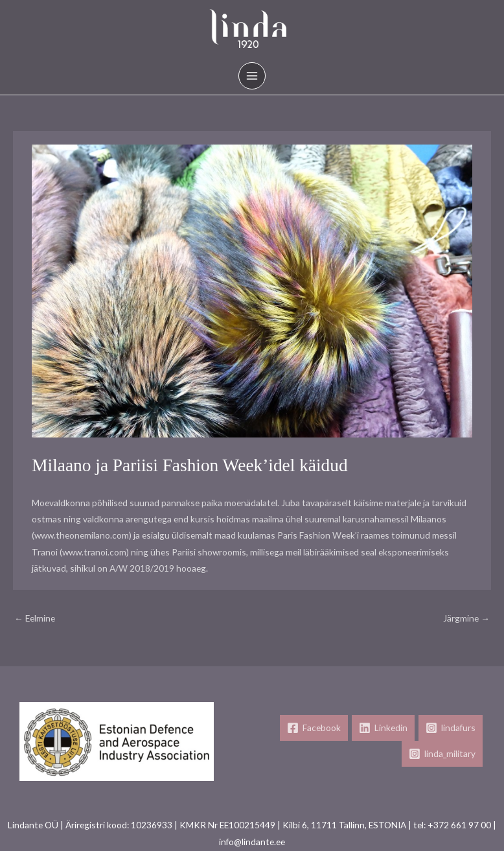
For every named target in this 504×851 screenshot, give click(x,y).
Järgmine (466, 618)
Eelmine (35, 618)
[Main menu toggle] (252, 76)
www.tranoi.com (94, 552)
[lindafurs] (451, 728)
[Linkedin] (383, 728)
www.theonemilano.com (82, 535)
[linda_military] (442, 754)
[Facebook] (314, 728)
